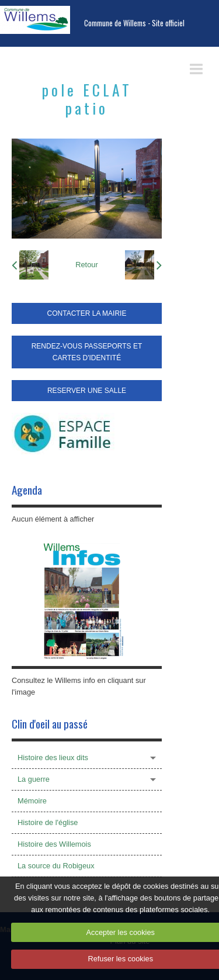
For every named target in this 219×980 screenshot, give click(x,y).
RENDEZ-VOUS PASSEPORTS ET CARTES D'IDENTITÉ (87, 352)
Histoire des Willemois (54, 844)
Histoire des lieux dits (53, 758)
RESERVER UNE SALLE (87, 391)
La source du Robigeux (56, 866)
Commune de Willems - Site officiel (134, 23)
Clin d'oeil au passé (50, 724)
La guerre (34, 779)
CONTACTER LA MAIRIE (87, 313)
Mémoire (32, 801)
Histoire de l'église (48, 822)
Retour (86, 265)
